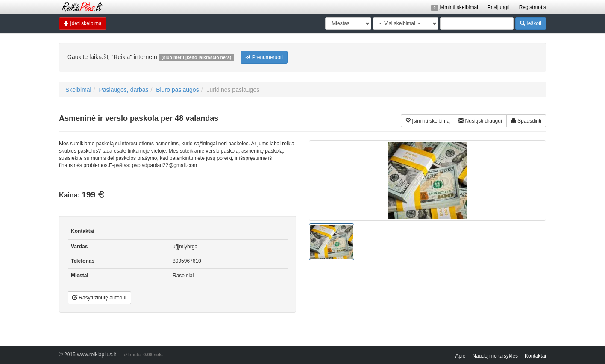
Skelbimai (78, 90)
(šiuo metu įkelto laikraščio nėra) (196, 57)
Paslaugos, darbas (123, 90)
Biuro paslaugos (177, 90)
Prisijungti (499, 7)
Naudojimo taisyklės (495, 356)
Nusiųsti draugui (480, 121)
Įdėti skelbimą (83, 23)
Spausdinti (526, 121)
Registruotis (533, 7)
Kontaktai (535, 356)
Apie (460, 356)
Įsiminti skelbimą (427, 121)
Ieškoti (531, 23)
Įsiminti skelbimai (455, 7)
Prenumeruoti (264, 57)
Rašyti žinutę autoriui (99, 298)
